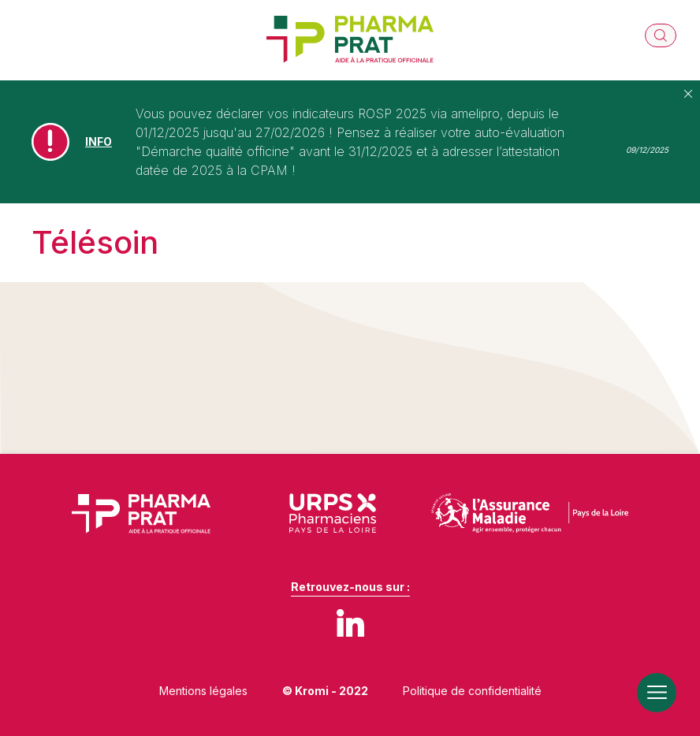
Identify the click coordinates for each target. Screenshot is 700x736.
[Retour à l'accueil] (350, 40)
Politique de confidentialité (472, 691)
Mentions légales (203, 691)
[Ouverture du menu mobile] (657, 693)
